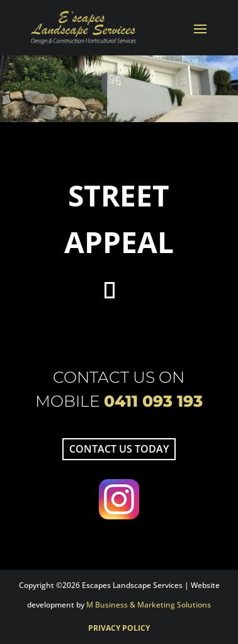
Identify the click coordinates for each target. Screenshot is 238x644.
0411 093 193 (153, 401)
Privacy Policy (119, 628)
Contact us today (119, 449)
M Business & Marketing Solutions (149, 605)
